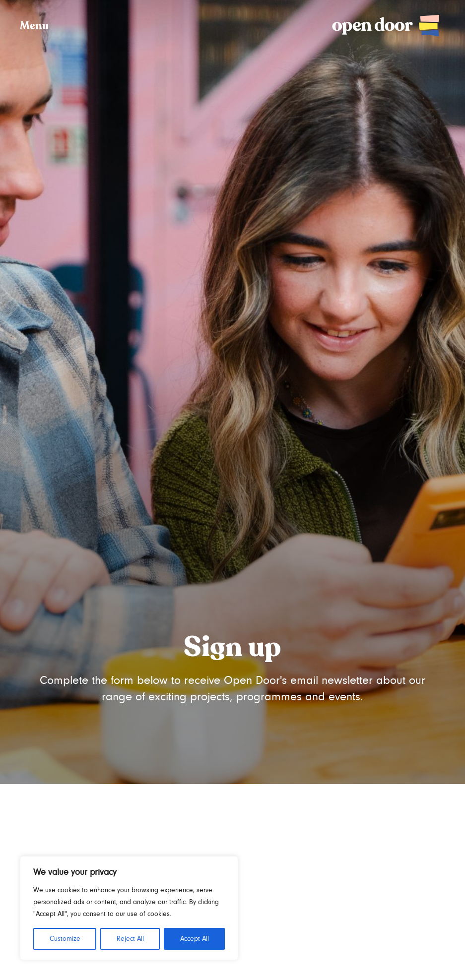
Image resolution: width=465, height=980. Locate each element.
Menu (34, 26)
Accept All (195, 939)
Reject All (130, 939)
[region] (129, 908)
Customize (65, 939)
